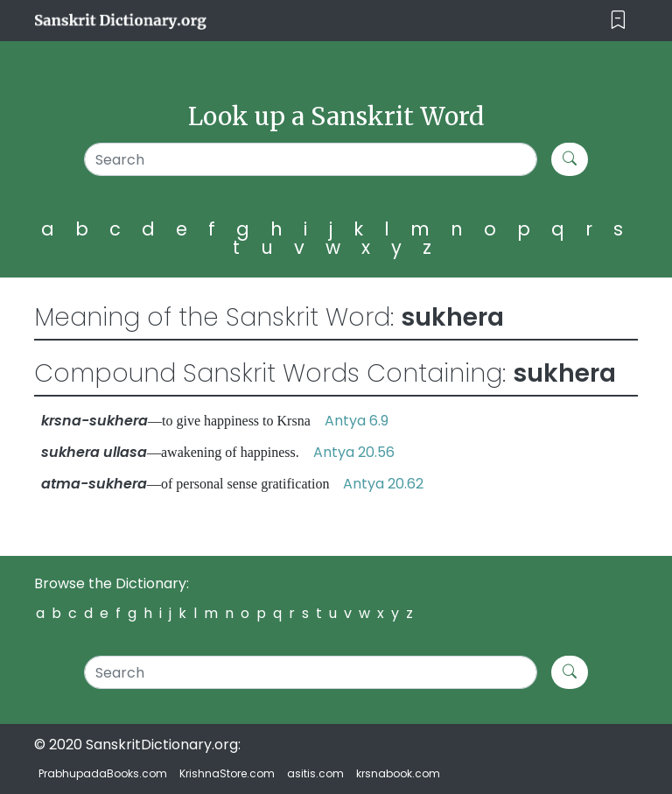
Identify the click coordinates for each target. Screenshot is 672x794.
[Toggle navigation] (618, 21)
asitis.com (315, 773)
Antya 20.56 (354, 452)
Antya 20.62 (383, 484)
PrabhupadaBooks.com (103, 773)
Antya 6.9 (357, 421)
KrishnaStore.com (227, 773)
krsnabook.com (398, 773)
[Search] (311, 159)
